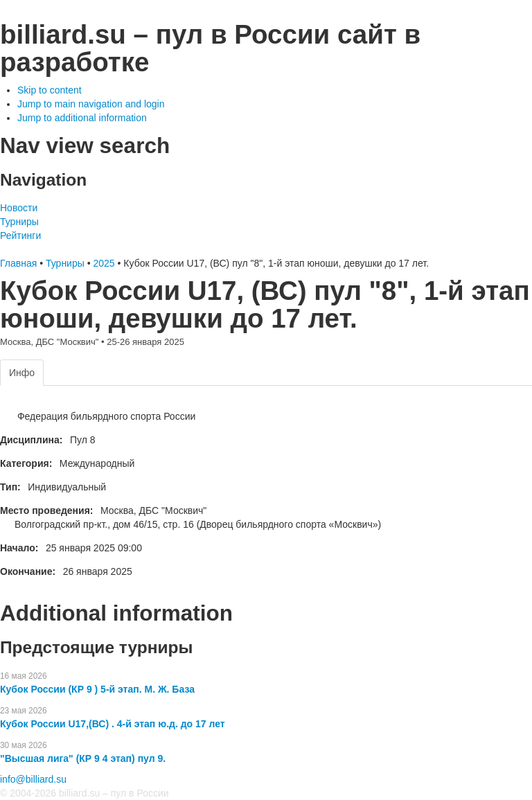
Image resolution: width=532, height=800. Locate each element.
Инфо (22, 373)
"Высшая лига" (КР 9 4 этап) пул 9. (83, 758)
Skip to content (50, 90)
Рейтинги (20, 235)
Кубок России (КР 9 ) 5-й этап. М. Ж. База (97, 689)
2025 (104, 263)
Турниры (19, 222)
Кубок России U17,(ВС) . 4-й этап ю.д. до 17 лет (113, 724)
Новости (19, 208)
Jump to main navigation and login (91, 104)
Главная (18, 263)
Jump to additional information (82, 118)
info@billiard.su (33, 779)
